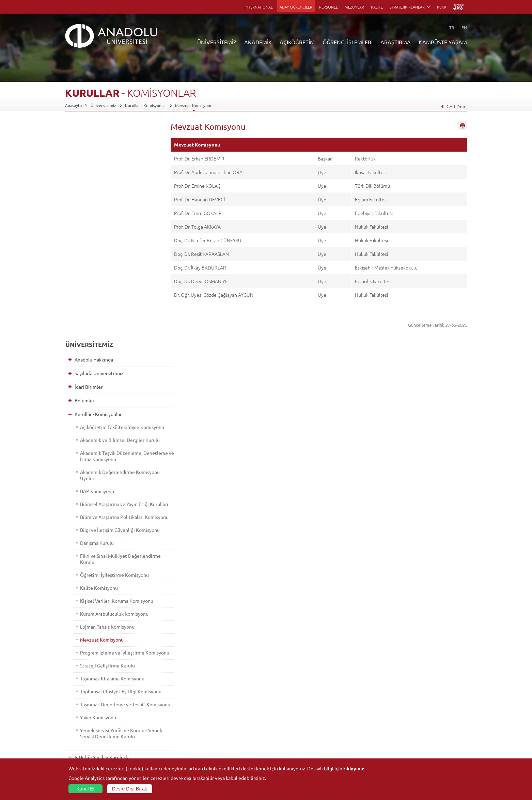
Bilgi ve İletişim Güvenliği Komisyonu (106, 340)
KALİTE (377, 7)
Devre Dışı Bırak (130, 789)
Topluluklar (409, 726)
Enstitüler (141, 703)
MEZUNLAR (354, 7)
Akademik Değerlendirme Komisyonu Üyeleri (106, 270)
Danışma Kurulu (96, 356)
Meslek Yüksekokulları (152, 710)
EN (464, 27)
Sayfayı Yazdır (463, 127)
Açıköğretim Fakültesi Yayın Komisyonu (108, 212)
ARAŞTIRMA (396, 42)
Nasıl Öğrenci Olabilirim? (221, 734)
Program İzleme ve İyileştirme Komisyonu (111, 468)
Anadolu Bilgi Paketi (284, 710)
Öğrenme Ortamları (217, 750)
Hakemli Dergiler (348, 726)
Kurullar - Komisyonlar (146, 105)
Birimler (340, 695)
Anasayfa (73, 105)
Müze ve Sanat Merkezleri (423, 710)
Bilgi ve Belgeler (91, 602)
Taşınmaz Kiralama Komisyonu (111, 497)
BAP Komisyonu (96, 286)
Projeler (340, 718)
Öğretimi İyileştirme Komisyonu (113, 388)
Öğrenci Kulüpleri (415, 734)
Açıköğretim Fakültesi (218, 703)
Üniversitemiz (103, 105)
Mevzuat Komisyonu (194, 105)
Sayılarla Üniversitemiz (97, 155)
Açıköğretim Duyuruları (220, 695)
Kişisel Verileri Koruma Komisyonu (115, 414)
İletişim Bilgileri (79, 757)
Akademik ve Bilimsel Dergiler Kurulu (111, 231)
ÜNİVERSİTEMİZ (217, 42)
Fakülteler (141, 695)
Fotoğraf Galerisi (414, 750)
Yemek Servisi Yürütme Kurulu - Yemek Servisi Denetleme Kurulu (114, 565)
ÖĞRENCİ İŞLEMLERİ (348, 42)
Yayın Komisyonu (97, 549)
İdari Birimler (87, 169)
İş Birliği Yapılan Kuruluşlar (101, 588)
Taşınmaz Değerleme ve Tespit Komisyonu (111, 533)
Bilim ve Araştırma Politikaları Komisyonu (111, 321)
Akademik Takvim (214, 742)
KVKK (442, 7)
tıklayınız (354, 768)
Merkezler (342, 703)
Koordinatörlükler (349, 710)
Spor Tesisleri (411, 718)
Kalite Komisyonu (98, 401)
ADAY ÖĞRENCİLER (296, 7)
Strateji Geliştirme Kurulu (106, 484)
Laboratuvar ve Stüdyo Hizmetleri (363, 750)
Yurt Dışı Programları (218, 726)
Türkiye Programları (217, 710)
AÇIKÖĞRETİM (297, 42)
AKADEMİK (258, 42)
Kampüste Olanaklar (417, 742)
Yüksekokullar (145, 718)
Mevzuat (82, 616)
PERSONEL (328, 7)
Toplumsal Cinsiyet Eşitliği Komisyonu (107, 513)
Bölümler (83, 183)
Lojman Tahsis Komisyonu (106, 440)
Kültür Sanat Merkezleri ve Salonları (432, 703)
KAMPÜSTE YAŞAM (443, 42)
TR (452, 27)
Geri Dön (453, 106)
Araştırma (208, 718)
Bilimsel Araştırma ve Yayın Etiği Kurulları (113, 302)
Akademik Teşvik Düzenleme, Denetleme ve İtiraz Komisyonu (113, 250)
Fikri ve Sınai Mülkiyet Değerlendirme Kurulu (103, 372)
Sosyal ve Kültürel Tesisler (423, 695)
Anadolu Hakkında (92, 142)
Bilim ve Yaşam (346, 757)
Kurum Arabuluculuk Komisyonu (113, 427)
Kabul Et (86, 789)
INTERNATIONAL (259, 7)
